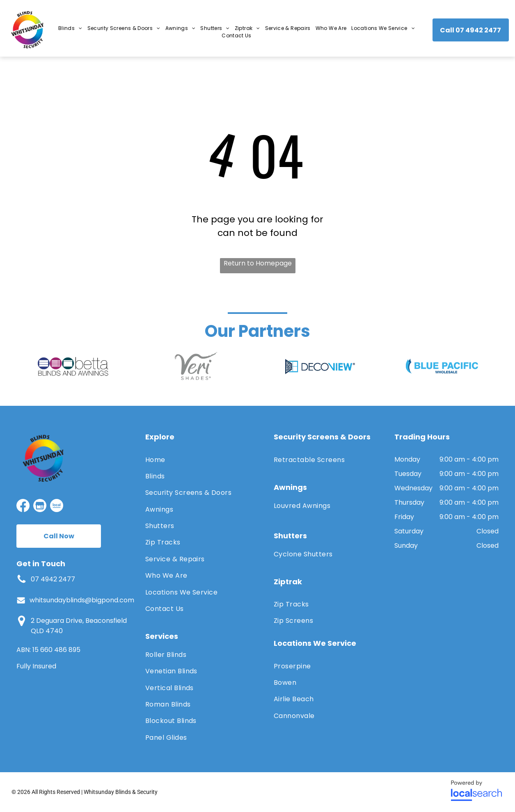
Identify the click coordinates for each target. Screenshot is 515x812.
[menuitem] (70, 28)
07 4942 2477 (53, 579)
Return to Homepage (258, 263)
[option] (73, 366)
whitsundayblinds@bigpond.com (82, 600)
